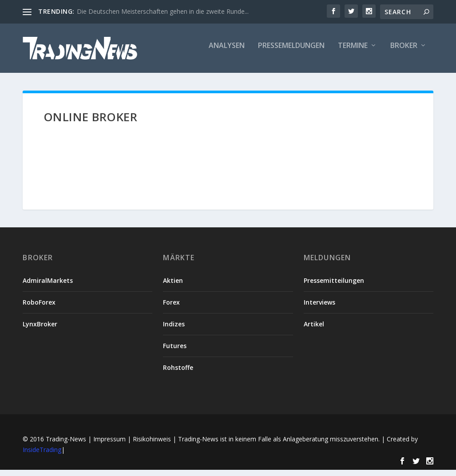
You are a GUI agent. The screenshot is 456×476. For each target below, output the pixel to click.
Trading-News (66, 445)
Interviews (319, 308)
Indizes (174, 330)
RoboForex (39, 308)
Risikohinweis (152, 445)
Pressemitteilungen (334, 286)
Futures (175, 351)
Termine (353, 52)
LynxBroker (40, 330)
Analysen (227, 52)
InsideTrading (42, 455)
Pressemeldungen (291, 52)
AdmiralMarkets (48, 286)
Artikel (314, 330)
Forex (171, 308)
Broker (404, 52)
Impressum (109, 445)
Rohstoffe (178, 374)
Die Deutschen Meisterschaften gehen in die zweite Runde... (163, 11)
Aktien (173, 286)
